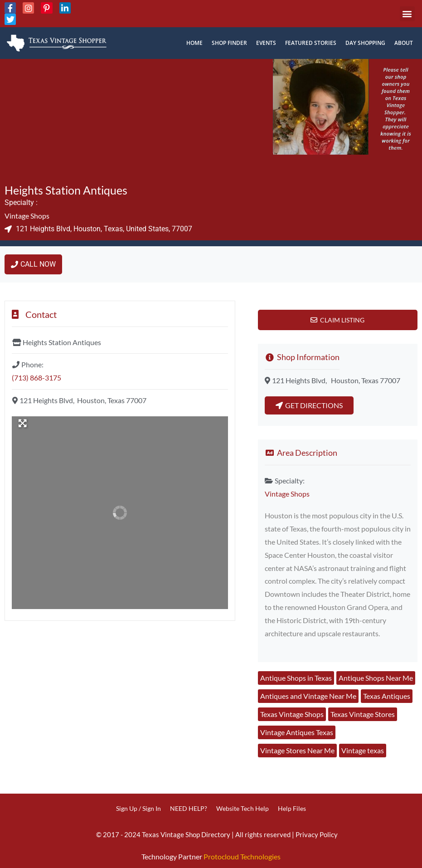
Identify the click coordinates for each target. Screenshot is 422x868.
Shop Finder (229, 43)
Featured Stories (311, 43)
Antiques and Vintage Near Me (308, 696)
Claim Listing (342, 320)
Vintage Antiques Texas (297, 732)
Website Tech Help (243, 808)
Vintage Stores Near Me (297, 750)
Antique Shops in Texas (296, 678)
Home (194, 43)
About (404, 43)
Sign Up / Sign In (138, 808)
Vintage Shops (27, 216)
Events (266, 43)
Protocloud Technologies (242, 856)
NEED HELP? (189, 808)
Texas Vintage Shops (292, 714)
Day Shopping (365, 43)
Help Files (292, 808)
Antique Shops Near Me (376, 678)
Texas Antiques (387, 696)
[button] (407, 14)
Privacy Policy (317, 834)
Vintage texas (363, 750)
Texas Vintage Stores (363, 714)
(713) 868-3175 (36, 378)
